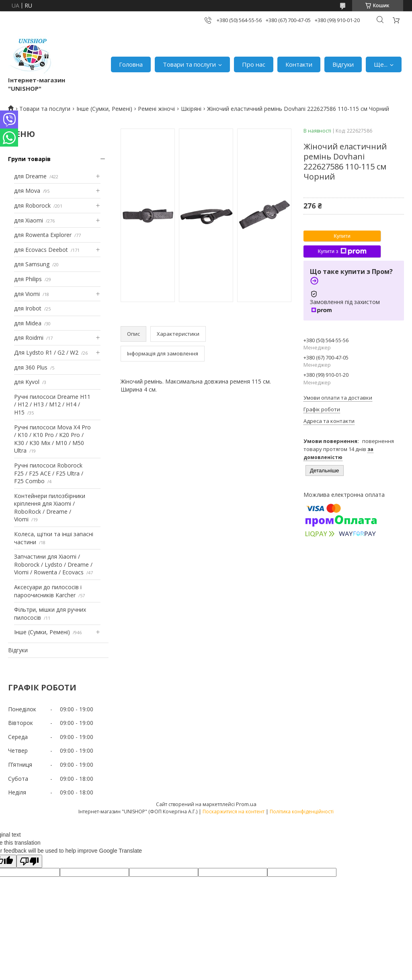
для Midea (28, 323)
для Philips (28, 279)
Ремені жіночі (156, 109)
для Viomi (27, 294)
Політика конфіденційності (302, 812)
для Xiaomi (29, 220)
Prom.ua (246, 804)
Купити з (342, 251)
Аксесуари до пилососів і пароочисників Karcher (48, 591)
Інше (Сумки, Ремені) (104, 109)
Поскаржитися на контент (234, 812)
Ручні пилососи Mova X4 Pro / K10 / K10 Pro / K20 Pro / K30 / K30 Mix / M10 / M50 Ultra (52, 439)
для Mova (27, 191)
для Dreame (30, 176)
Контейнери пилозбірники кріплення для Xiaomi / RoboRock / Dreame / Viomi (50, 508)
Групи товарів (29, 159)
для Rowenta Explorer (43, 235)
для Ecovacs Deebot (41, 250)
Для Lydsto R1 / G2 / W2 (46, 352)
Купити (342, 236)
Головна (131, 64)
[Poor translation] (29, 861)
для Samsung (32, 264)
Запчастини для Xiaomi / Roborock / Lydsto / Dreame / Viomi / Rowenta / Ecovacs (53, 564)
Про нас (254, 64)
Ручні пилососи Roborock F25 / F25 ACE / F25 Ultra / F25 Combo (49, 473)
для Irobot (28, 308)
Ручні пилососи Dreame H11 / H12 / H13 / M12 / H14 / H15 (52, 404)
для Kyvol (27, 382)
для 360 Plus (31, 367)
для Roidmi (29, 338)
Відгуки (343, 64)
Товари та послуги (189, 64)
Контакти (299, 64)
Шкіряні (191, 109)
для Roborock (32, 205)
